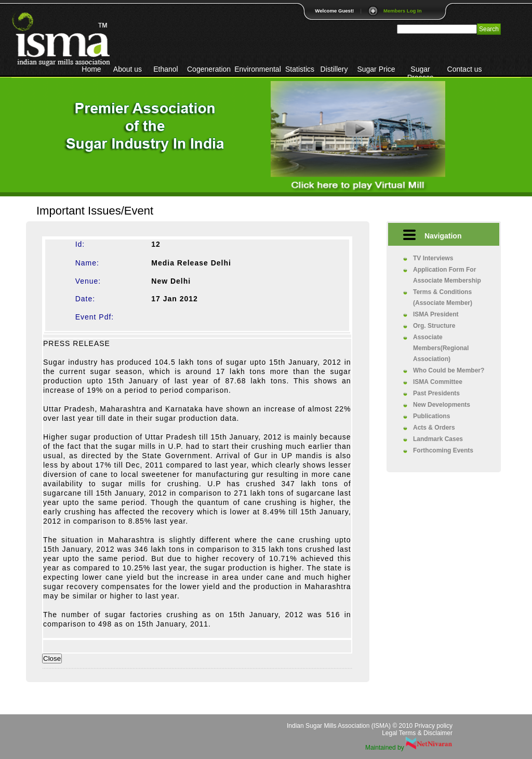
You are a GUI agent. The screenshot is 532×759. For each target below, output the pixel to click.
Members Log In (403, 11)
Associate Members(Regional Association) (441, 348)
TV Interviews (433, 258)
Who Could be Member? (449, 370)
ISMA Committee (438, 382)
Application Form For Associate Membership (447, 275)
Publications (431, 416)
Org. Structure (434, 326)
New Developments (442, 405)
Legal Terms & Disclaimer (417, 733)
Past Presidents (436, 393)
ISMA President (436, 314)
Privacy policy (434, 726)
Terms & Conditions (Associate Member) (443, 297)
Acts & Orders (434, 428)
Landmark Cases (438, 439)
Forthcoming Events (443, 450)
